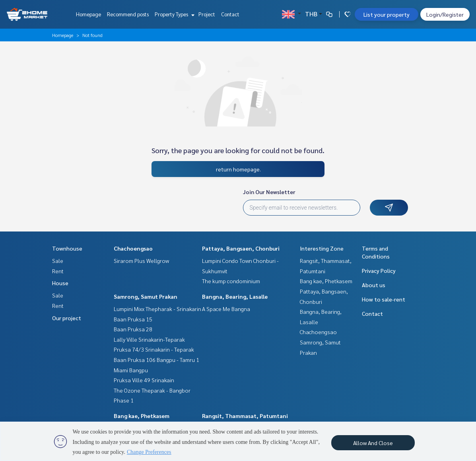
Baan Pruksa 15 (133, 319)
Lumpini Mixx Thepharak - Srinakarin (157, 309)
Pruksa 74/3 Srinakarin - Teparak (154, 349)
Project (207, 14)
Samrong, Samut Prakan (146, 296)
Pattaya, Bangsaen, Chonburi (241, 248)
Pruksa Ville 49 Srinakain (144, 380)
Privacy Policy (379, 270)
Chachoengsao (133, 248)
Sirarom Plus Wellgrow (141, 261)
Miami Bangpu (131, 370)
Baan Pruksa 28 (133, 329)
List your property (387, 14)
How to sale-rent (384, 299)
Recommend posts (128, 14)
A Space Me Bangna (226, 309)
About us (374, 285)
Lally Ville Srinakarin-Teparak (149, 339)
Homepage (88, 14)
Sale (58, 261)
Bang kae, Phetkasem (142, 416)
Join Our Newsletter (269, 192)
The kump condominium (231, 281)
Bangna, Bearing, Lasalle (235, 296)
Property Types (174, 14)
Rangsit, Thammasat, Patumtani (245, 416)
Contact (230, 14)
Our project (67, 318)
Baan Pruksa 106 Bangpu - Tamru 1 (156, 360)
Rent (58, 271)
